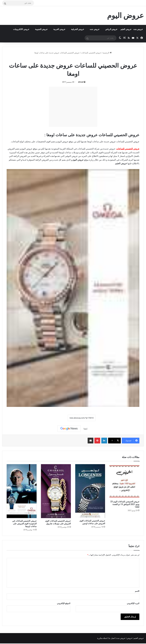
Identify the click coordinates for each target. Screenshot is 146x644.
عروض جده (95, 29)
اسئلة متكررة (102, 638)
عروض (129, 638)
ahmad (81, 82)
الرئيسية (107, 53)
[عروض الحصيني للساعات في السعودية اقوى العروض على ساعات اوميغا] (22, 491)
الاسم (137, 591)
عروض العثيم (126, 29)
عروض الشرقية (78, 29)
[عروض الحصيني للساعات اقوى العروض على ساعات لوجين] (90, 491)
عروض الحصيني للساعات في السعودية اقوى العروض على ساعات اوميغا (24, 524)
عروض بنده (138, 29)
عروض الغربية (59, 29)
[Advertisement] (73, 107)
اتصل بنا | (112, 638)
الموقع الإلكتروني (64, 603)
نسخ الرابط (59, 418)
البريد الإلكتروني (133, 603)
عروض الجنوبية (41, 29)
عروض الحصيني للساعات (91, 53)
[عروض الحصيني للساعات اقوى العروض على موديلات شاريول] (56, 491)
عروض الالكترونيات (21, 29)
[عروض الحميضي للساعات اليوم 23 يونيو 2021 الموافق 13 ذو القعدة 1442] (124, 481)
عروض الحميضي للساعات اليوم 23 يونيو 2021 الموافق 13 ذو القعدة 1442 (125, 504)
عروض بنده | (121, 638)
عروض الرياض (111, 29)
